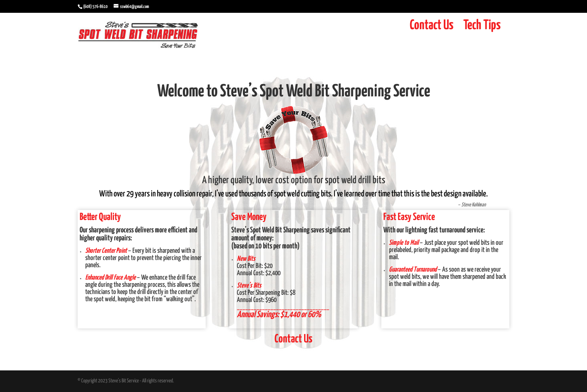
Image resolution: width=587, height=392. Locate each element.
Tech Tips (482, 25)
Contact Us (432, 25)
